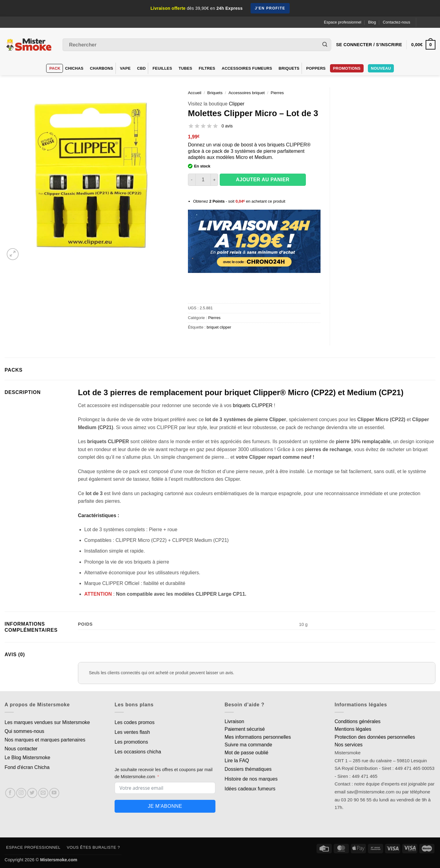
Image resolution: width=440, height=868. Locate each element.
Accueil (195, 93)
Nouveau (381, 68)
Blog (372, 22)
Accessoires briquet (247, 93)
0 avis (227, 126)
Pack (55, 68)
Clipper (237, 104)
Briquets (289, 68)
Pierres (277, 93)
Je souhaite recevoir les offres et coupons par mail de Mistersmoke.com (164, 773)
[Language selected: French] (428, 22)
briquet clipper (219, 327)
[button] (13, 254)
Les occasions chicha (138, 752)
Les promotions (131, 742)
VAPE (125, 68)
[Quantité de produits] (203, 180)
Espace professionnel (343, 22)
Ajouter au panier (263, 180)
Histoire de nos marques (251, 779)
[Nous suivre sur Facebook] (10, 793)
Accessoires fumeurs (247, 68)
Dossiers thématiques (248, 769)
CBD (142, 68)
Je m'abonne (165, 806)
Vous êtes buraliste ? (94, 847)
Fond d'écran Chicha (27, 767)
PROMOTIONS (347, 68)
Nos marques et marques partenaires (45, 740)
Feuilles (162, 68)
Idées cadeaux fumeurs (250, 789)
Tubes (185, 68)
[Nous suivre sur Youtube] (54, 793)
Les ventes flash (132, 732)
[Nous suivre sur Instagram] (21, 793)
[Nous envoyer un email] (43, 793)
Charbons (101, 68)
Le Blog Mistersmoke (27, 758)
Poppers (316, 68)
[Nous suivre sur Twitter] (32, 793)
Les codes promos (135, 722)
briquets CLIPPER (253, 405)
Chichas (74, 68)
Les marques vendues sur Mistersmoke (47, 722)
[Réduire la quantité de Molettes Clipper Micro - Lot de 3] (192, 180)
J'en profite (270, 8)
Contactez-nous (397, 22)
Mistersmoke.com (59, 860)
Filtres (207, 68)
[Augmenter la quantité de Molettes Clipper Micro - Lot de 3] (215, 180)
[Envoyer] (325, 45)
